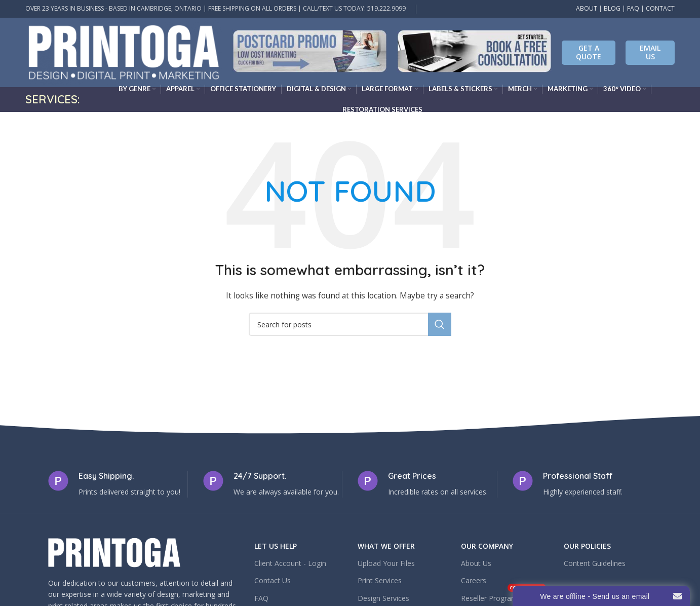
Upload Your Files (386, 563)
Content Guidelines (595, 563)
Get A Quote (589, 52)
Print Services (380, 580)
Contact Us (273, 580)
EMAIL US (650, 52)
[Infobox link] (310, 52)
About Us (476, 563)
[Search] (350, 324)
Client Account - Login (290, 563)
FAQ (633, 8)
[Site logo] (124, 51)
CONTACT (660, 8)
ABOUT (587, 8)
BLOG (612, 8)
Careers (474, 580)
